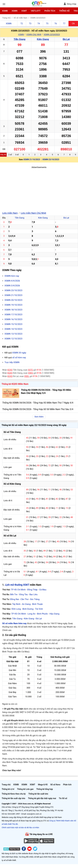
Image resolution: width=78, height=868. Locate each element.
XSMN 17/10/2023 (13, 315)
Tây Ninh (16, 604)
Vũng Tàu (23, 594)
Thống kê (64, 11)
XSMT (24, 11)
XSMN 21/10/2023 (32, 159)
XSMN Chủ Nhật (34, 34)
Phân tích (50, 11)
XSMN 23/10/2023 (51, 159)
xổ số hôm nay (19, 358)
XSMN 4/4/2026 (12, 281)
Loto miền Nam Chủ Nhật (33, 213)
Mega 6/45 (43, 785)
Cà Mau (43, 590)
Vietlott (36, 11)
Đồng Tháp (32, 590)
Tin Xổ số (63, 798)
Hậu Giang (55, 614)
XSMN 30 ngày (19, 353)
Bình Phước (42, 614)
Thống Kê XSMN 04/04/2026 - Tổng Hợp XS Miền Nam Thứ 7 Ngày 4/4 (38, 403)
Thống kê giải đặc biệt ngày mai (42, 798)
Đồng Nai (15, 599)
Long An (31, 614)
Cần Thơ (24, 599)
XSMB (5, 11)
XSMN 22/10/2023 (52, 34)
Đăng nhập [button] (70, 4)
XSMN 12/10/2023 (13, 339)
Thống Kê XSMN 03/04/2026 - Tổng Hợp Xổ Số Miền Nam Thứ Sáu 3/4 (38, 409)
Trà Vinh (39, 609)
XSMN (14, 11)
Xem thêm (39, 417)
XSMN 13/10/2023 (13, 334)
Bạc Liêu (33, 594)
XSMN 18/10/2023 (13, 310)
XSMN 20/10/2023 (13, 300)
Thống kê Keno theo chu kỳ (14, 794)
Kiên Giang (43, 39)
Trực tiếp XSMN (12, 362)
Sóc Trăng (35, 599)
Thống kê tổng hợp (45, 789)
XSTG (31, 370)
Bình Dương (28, 609)
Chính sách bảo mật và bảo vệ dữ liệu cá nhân (20, 827)
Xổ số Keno (55, 785)
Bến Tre (14, 594)
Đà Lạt (66, 39)
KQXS (10, 370)
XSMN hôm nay (12, 276)
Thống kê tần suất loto (38, 794)
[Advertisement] (39, 189)
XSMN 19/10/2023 (13, 305)
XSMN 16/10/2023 (13, 319)
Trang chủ (6, 785)
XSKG (31, 373)
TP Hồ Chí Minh (18, 590)
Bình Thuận (37, 604)
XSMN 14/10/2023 (13, 329)
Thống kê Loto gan (25, 789)
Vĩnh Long (16, 609)
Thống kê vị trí (8, 789)
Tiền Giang (20, 39)
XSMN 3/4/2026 (12, 286)
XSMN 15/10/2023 (13, 324)
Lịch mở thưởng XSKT (17, 585)
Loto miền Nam (10, 213)
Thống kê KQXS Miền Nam (15, 384)
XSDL (27, 376)
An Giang (26, 604)
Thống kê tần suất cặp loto (13, 798)
